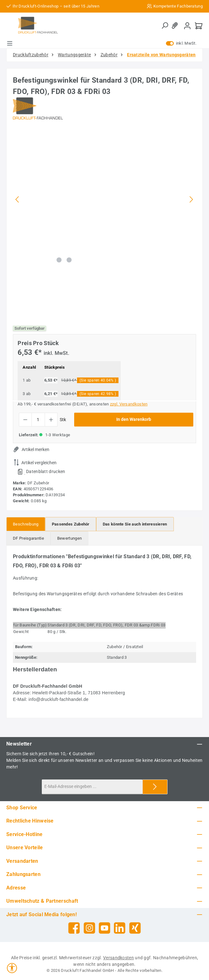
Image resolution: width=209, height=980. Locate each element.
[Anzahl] (38, 420)
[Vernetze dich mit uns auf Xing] (135, 928)
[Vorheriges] (18, 199)
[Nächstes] (191, 199)
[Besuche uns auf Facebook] (74, 928)
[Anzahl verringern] (25, 420)
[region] (104, 223)
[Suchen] (165, 26)
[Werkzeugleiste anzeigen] (12, 968)
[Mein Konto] (187, 26)
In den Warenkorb (134, 419)
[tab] (26, 524)
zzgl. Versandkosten (129, 404)
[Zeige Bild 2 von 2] (69, 260)
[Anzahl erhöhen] (51, 420)
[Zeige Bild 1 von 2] (59, 260)
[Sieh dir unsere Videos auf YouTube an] (104, 928)
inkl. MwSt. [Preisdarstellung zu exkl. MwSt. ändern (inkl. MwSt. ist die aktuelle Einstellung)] (181, 43)
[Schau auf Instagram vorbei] (89, 928)
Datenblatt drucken (46, 471)
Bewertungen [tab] (69, 538)
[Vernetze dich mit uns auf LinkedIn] (120, 928)
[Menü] (10, 43)
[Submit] (155, 787)
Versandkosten (118, 958)
